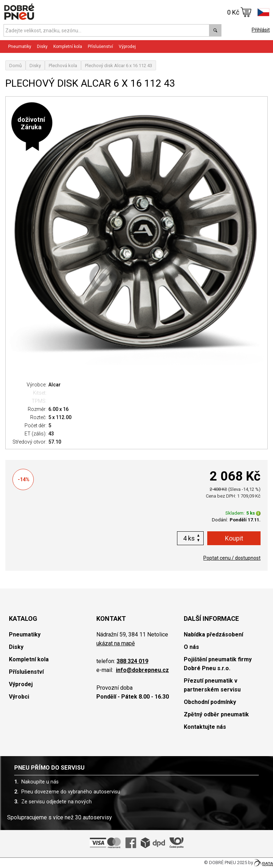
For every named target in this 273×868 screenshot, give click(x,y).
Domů (15, 66)
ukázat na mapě (116, 643)
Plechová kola (63, 66)
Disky (42, 47)
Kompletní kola (68, 47)
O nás (191, 647)
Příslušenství (100, 47)
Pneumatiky (20, 47)
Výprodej (127, 47)
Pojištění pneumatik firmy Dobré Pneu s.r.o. (218, 664)
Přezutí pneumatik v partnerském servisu (212, 685)
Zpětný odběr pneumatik (216, 714)
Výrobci (19, 697)
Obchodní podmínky (210, 702)
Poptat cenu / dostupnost (232, 558)
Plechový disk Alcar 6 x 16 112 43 (119, 66)
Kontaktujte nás (205, 727)
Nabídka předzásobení (213, 634)
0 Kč (239, 12)
